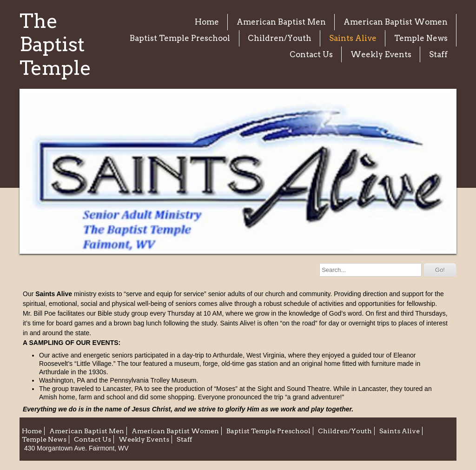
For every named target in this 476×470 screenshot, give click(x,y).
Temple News (421, 38)
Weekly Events (381, 54)
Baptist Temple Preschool (180, 38)
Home (207, 22)
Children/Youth (280, 38)
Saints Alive (353, 38)
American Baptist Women (396, 22)
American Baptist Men (281, 22)
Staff (438, 54)
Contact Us (311, 54)
